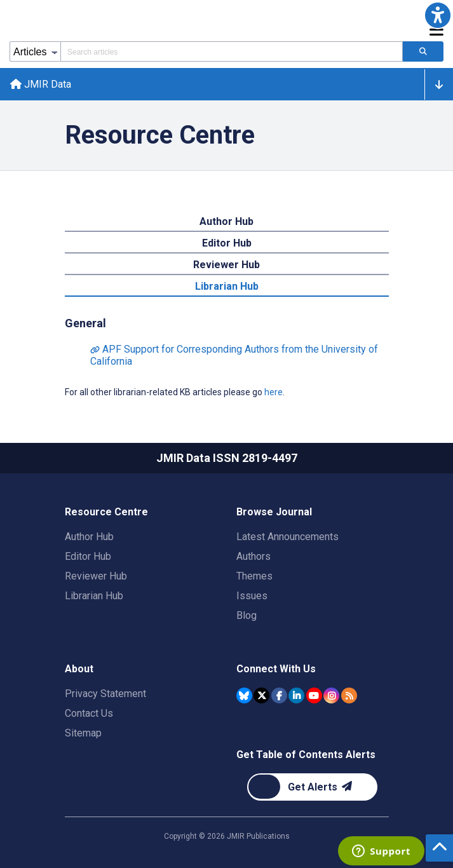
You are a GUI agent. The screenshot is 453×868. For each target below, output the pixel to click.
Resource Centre (106, 512)
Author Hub (89, 537)
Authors (254, 556)
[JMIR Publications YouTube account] (314, 695)
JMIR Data (41, 84)
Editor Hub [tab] (227, 243)
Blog (247, 615)
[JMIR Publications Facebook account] (279, 695)
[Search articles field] (232, 51)
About (79, 669)
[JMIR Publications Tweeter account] (261, 695)
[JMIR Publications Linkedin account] (296, 695)
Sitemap (83, 733)
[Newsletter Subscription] (312, 787)
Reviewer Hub (96, 576)
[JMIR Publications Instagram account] (331, 695)
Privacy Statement (105, 694)
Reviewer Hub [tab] (226, 265)
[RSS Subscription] (349, 695)
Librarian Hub (94, 596)
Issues (252, 596)
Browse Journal (274, 512)
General (85, 323)
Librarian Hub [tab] (227, 286)
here (274, 392)
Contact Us (89, 713)
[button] (438, 15)
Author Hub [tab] (226, 221)
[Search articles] (423, 51)
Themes (254, 576)
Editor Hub (88, 556)
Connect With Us (276, 669)
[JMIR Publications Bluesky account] (244, 695)
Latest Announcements (287, 537)
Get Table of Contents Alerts (306, 755)
